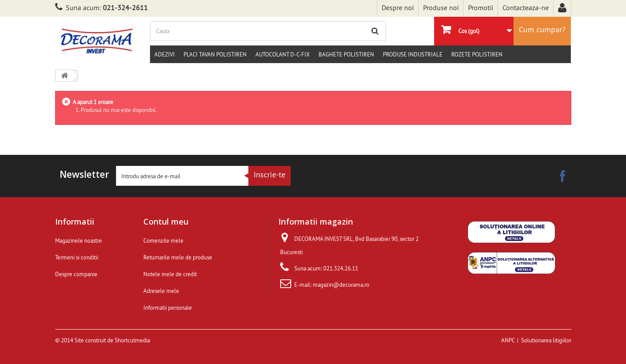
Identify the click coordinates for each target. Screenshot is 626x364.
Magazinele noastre (79, 240)
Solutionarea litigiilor (546, 340)
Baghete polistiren (346, 54)
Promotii (481, 8)
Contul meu (166, 221)
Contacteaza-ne (526, 8)
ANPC (508, 340)
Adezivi (165, 54)
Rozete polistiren (477, 54)
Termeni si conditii (77, 257)
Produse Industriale (413, 54)
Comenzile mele (163, 240)
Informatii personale (168, 308)
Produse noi (441, 8)
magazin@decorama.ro (341, 285)
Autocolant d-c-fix (283, 54)
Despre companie (76, 274)
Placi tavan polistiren (215, 54)
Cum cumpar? (542, 29)
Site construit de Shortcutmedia (112, 340)
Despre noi (398, 8)
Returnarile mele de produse (178, 257)
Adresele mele (161, 291)
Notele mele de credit (170, 274)
